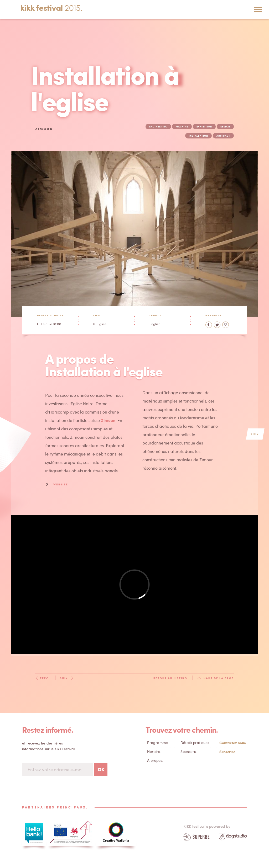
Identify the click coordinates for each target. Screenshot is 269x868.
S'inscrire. (228, 752)
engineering (158, 127)
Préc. (43, 678)
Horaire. (154, 751)
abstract (223, 136)
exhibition (204, 127)
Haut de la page (216, 678)
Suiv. (67, 678)
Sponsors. (189, 751)
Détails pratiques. (195, 743)
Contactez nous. (232, 743)
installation (198, 136)
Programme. (158, 743)
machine (182, 127)
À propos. (155, 760)
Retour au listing (170, 678)
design (225, 127)
